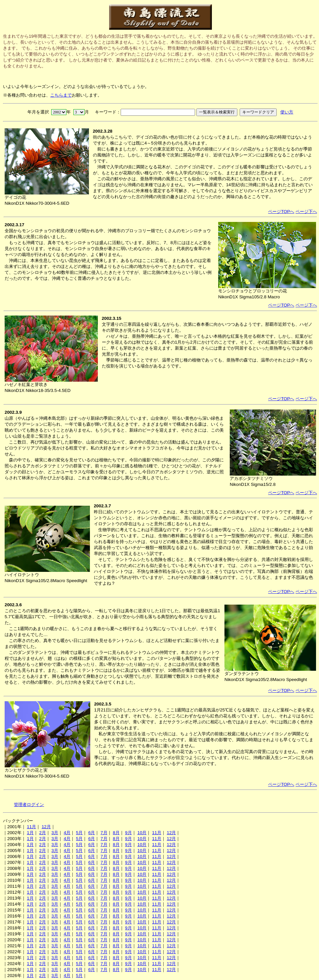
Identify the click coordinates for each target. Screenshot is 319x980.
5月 (79, 833)
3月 (55, 833)
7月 (104, 833)
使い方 (287, 112)
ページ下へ (306, 212)
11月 (31, 827)
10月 (142, 833)
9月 (128, 833)
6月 (92, 833)
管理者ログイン (29, 805)
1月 (30, 833)
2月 (42, 833)
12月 (46, 827)
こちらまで (61, 95)
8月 (116, 833)
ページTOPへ (281, 212)
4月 (67, 833)
